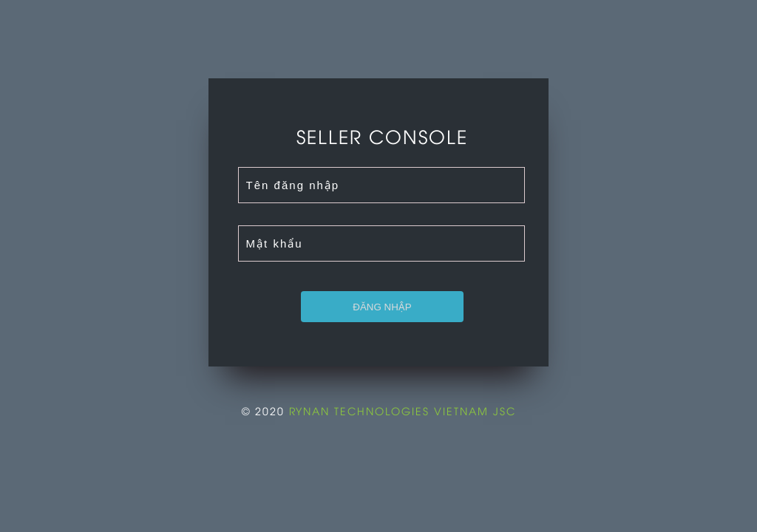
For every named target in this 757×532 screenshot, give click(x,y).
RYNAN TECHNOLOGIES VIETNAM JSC (403, 410)
